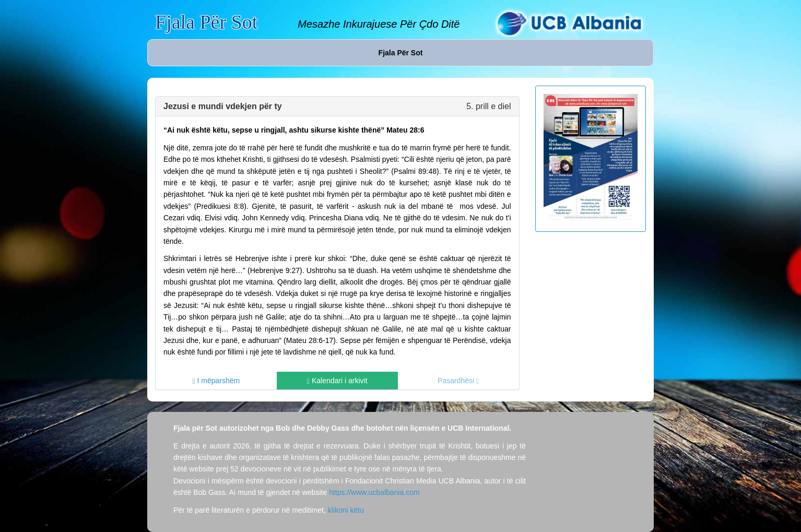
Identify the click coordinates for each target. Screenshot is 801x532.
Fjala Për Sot (206, 22)
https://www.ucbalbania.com (374, 492)
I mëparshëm (216, 381)
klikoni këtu (346, 510)
